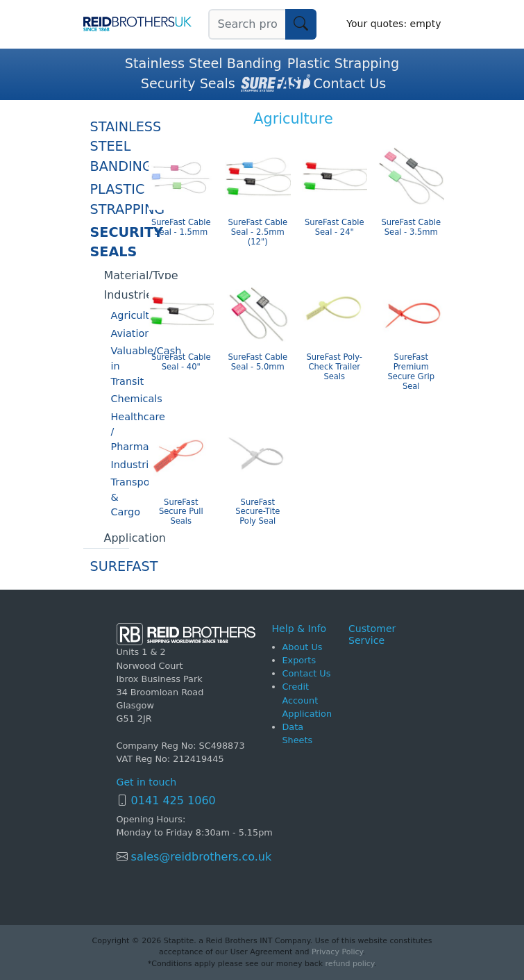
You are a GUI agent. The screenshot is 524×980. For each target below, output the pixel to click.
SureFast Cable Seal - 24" (335, 227)
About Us (303, 647)
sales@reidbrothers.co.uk (200, 857)
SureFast (110, 566)
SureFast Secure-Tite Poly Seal (257, 512)
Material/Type (117, 275)
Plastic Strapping (344, 64)
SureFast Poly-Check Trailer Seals (334, 367)
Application (117, 538)
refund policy (350, 964)
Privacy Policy (337, 952)
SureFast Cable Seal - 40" (181, 362)
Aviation (120, 333)
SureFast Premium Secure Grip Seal (411, 372)
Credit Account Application (307, 700)
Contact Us (349, 84)
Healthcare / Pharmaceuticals (120, 432)
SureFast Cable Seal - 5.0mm (257, 362)
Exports (299, 660)
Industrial (120, 465)
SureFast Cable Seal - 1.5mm (181, 227)
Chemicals (120, 399)
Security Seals (188, 84)
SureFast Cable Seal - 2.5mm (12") (257, 232)
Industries (117, 295)
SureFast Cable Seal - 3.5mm (411, 227)
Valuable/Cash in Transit (120, 366)
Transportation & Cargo (120, 497)
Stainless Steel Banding (203, 64)
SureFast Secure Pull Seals (181, 512)
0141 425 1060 (174, 800)
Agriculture (120, 315)
